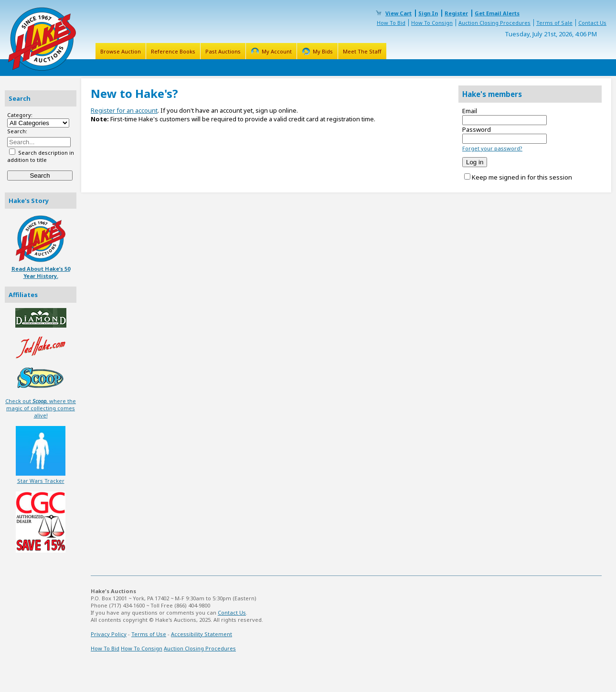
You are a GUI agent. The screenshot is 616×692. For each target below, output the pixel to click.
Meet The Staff (362, 51)
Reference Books (173, 51)
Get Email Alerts (497, 13)
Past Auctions (223, 51)
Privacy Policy (109, 634)
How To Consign (432, 23)
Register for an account (124, 110)
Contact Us (592, 23)
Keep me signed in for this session (522, 177)
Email (470, 111)
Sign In (428, 13)
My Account (277, 51)
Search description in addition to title (41, 156)
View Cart (398, 13)
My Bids (323, 51)
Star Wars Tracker (41, 481)
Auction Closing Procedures (494, 23)
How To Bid (391, 23)
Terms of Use (149, 634)
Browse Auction (121, 51)
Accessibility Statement (202, 634)
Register (456, 13)
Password (477, 129)
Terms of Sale (554, 23)
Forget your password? (492, 148)
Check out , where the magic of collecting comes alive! (41, 408)
